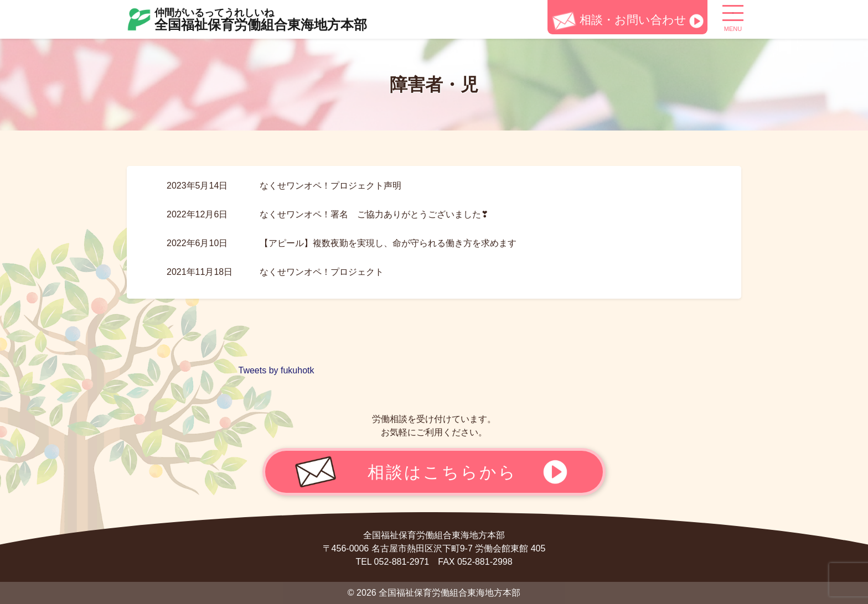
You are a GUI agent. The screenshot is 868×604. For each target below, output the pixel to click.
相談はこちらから (442, 472)
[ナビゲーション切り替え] (733, 17)
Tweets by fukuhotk (277, 370)
